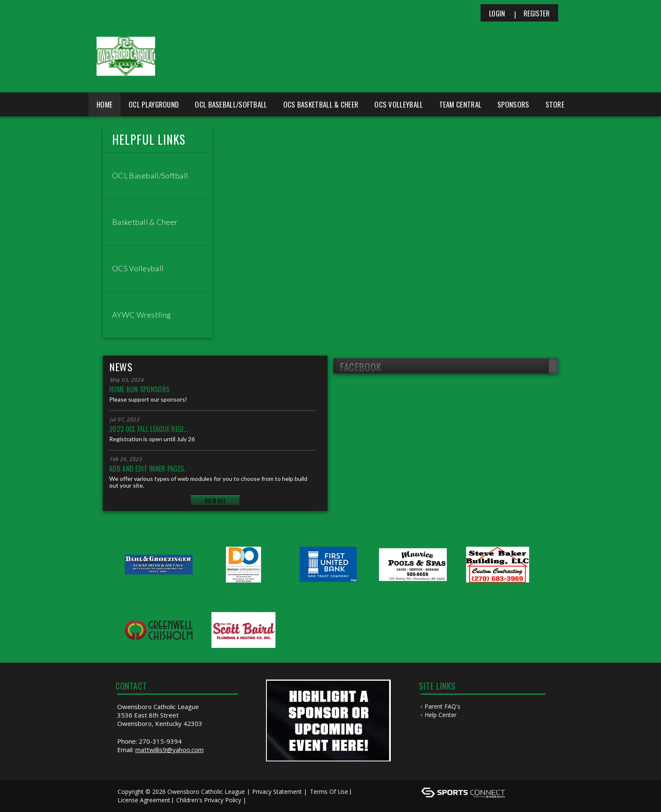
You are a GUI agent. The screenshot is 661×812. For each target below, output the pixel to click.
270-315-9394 (160, 741)
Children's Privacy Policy (209, 800)
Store (555, 104)
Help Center (441, 715)
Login (497, 13)
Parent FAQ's (442, 706)
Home (105, 104)
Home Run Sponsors (139, 389)
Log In (260, 800)
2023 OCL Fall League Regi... (148, 429)
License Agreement (144, 800)
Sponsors (513, 104)
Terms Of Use (329, 792)
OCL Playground (154, 104)
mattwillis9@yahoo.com (169, 750)
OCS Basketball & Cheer (321, 104)
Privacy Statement (277, 792)
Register (537, 13)
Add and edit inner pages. (147, 469)
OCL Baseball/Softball (231, 104)
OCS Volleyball (399, 104)
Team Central (461, 104)
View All (215, 500)
